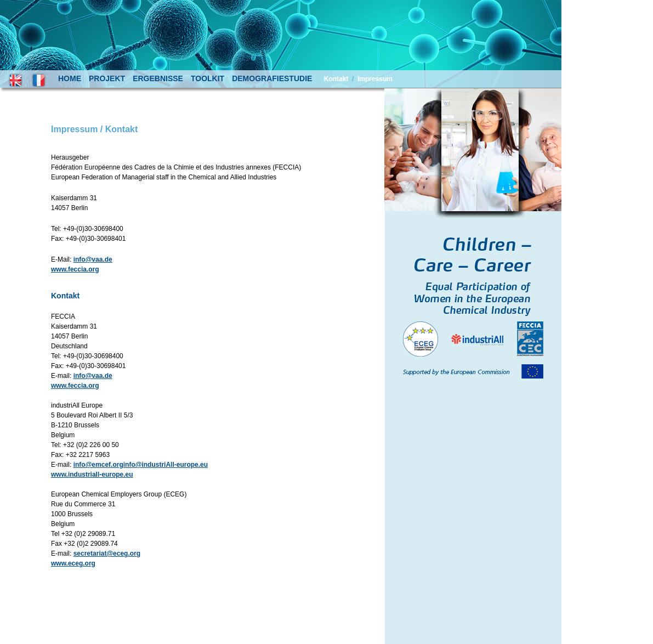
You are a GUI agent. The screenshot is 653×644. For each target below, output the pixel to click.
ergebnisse (158, 78)
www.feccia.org (75, 269)
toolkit (208, 78)
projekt (107, 78)
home (70, 78)
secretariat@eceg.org (107, 553)
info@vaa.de (93, 259)
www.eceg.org (73, 563)
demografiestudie (272, 78)
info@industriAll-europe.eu (166, 465)
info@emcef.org (98, 465)
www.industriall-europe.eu (92, 474)
